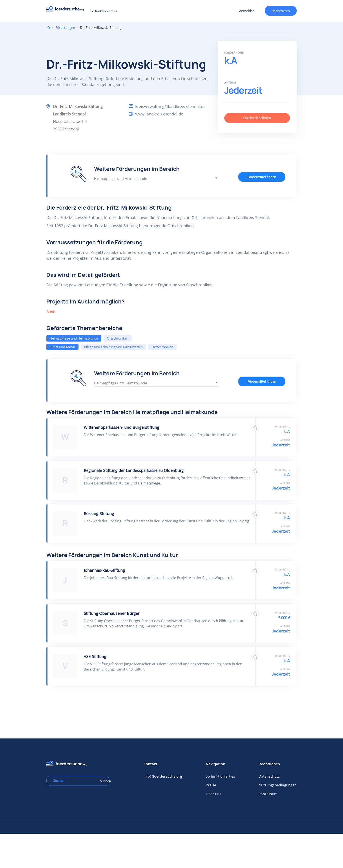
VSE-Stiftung (95, 656)
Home (48, 28)
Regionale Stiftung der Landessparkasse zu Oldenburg (134, 470)
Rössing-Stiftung (99, 513)
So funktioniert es (104, 11)
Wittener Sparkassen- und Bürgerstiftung (121, 427)
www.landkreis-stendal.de (159, 114)
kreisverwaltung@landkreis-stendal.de (170, 106)
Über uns (213, 794)
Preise (211, 785)
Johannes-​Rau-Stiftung (104, 570)
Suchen (103, 781)
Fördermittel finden (262, 177)
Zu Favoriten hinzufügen (255, 428)
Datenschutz (269, 776)
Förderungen (65, 27)
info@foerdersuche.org (163, 776)
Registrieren (281, 11)
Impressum (268, 794)
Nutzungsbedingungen (278, 785)
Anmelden (247, 11)
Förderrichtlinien (257, 118)
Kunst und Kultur (62, 347)
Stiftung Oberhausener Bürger (112, 613)
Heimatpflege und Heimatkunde (74, 338)
